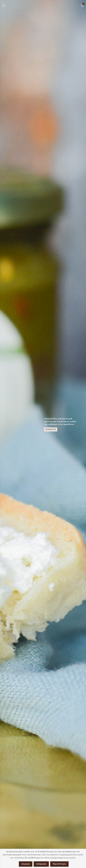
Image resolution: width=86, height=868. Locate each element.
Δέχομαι (26, 864)
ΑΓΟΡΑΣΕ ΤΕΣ (51, 429)
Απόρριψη (41, 864)
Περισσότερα (59, 864)
